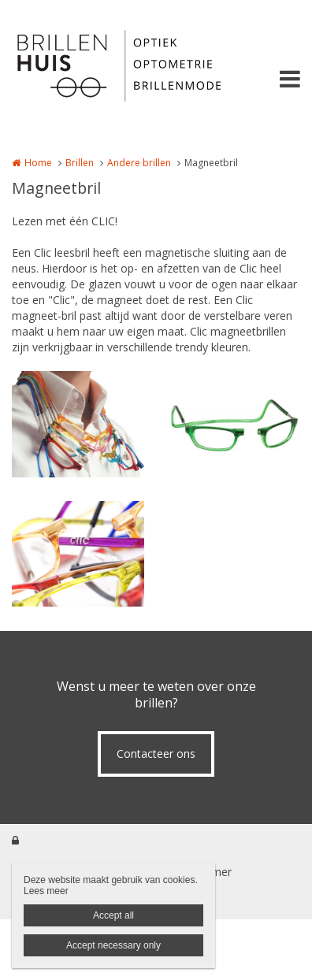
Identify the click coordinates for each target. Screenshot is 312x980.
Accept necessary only (113, 945)
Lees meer (46, 891)
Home (38, 163)
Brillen (80, 163)
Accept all (113, 915)
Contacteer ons (156, 754)
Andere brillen (139, 163)
